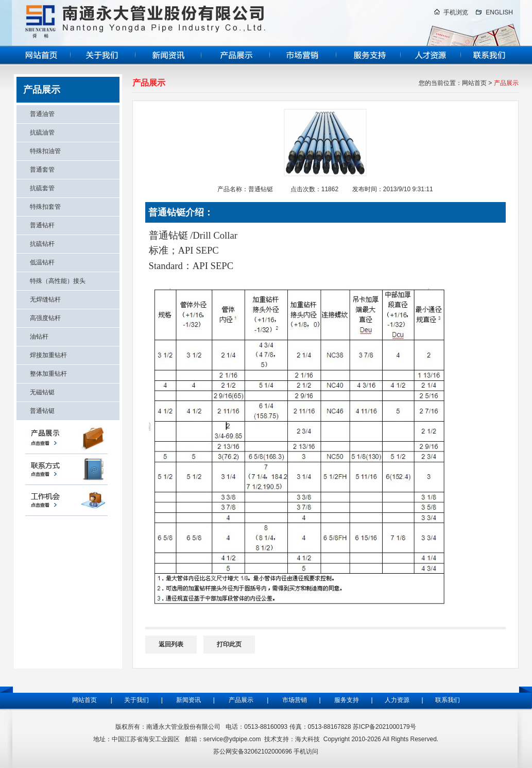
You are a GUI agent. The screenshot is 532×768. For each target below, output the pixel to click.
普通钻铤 (42, 411)
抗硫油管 (42, 132)
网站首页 (474, 83)
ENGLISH (499, 12)
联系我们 (448, 700)
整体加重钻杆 (48, 374)
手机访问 (306, 752)
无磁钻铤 (42, 392)
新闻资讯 (188, 700)
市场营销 (295, 700)
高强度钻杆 (45, 318)
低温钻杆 (42, 262)
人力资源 (396, 700)
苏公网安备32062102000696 (253, 752)
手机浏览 (456, 12)
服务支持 (349, 700)
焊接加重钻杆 (48, 355)
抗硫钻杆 (42, 244)
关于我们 (136, 700)
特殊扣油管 (45, 151)
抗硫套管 (42, 188)
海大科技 (307, 739)
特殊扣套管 (45, 207)
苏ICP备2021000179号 (384, 727)
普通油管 (42, 114)
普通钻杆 (42, 225)
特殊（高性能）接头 (58, 281)
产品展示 (241, 700)
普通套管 (42, 170)
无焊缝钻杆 (45, 299)
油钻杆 (39, 337)
